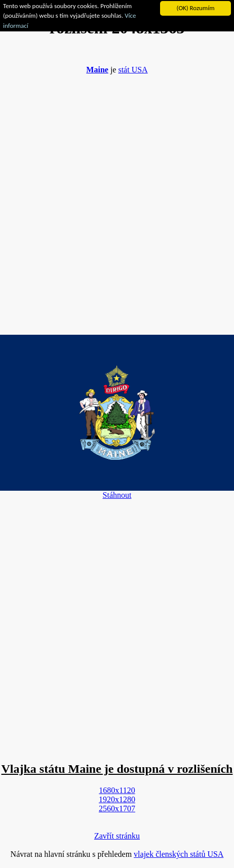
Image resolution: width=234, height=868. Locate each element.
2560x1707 (117, 808)
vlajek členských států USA (179, 854)
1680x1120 (117, 790)
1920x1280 (117, 799)
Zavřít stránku (117, 836)
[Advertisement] (117, 200)
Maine (97, 70)
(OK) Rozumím (195, 8)
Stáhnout (117, 495)
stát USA (133, 70)
